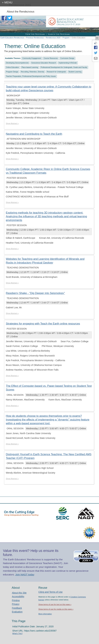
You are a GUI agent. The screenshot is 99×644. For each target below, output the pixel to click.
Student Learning (75, 72)
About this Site (19, 593)
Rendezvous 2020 (53, 38)
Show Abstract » (12, 123)
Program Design (12, 72)
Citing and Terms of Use (50, 592)
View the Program (35, 34)
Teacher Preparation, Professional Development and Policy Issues (31, 76)
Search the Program (59, 34)
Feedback (17, 608)
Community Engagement (32, 58)
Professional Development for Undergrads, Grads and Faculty (64, 67)
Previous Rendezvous (35, 38)
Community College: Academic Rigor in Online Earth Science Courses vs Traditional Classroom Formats (48, 171)
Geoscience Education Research (44, 63)
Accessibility (18, 596)
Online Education (12, 67)
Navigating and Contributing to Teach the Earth (34, 134)
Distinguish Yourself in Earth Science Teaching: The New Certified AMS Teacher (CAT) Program (49, 456)
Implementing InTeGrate (68, 63)
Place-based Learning (30, 67)
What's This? (17, 633)
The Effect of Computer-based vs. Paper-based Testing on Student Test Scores (49, 388)
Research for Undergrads (56, 72)
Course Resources (51, 58)
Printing (16, 600)
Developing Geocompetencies (17, 63)
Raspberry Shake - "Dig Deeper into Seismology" (35, 293)
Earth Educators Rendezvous (12, 38)
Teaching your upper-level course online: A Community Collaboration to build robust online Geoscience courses (49, 89)
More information (45, 614)
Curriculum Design (67, 58)
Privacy (16, 604)
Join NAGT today (25, 575)
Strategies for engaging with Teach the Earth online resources (43, 324)
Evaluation (17, 612)
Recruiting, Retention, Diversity (33, 72)
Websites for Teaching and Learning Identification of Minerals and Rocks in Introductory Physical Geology (45, 261)
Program (66, 38)
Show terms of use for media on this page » (56, 609)
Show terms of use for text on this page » (55, 604)
